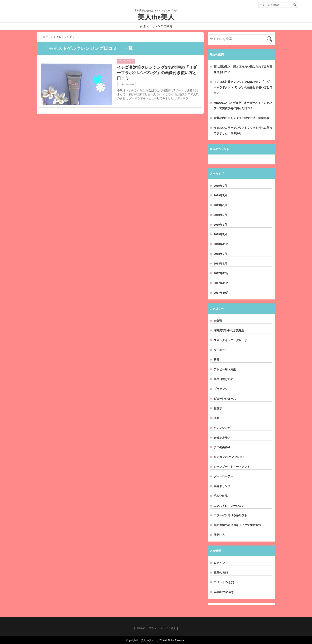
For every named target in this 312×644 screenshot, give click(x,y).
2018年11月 (221, 244)
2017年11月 (221, 283)
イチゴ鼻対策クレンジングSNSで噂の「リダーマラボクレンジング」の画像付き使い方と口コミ (157, 73)
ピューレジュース (225, 399)
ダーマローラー (223, 476)
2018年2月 (220, 264)
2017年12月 (221, 273)
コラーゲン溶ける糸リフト (230, 515)
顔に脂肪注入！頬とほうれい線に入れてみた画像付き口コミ (243, 69)
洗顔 (216, 418)
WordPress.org (224, 592)
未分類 (218, 321)
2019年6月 (220, 205)
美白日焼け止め (223, 379)
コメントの (224, 582)
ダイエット (221, 350)
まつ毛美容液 (222, 447)
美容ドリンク (222, 486)
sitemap (141, 628)
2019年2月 (220, 225)
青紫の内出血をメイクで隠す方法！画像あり (242, 118)
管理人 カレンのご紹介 (156, 26)
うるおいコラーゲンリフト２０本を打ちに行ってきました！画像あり (243, 130)
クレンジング (126, 61)
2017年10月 (221, 293)
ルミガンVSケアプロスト (230, 457)
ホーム (48, 37)
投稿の (221, 573)
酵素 (216, 360)
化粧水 (218, 408)
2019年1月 (220, 234)
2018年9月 (220, 254)
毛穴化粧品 (221, 496)
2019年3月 (220, 215)
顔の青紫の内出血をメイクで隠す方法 (237, 525)
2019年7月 (220, 195)
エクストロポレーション (229, 506)
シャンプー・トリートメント (232, 467)
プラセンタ (221, 389)
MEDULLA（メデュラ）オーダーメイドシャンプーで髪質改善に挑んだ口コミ (243, 105)
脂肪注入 (219, 535)
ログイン (219, 563)
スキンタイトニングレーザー (232, 340)
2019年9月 (220, 186)
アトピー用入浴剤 (225, 369)
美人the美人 (160, 17)
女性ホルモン (222, 437)
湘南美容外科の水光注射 (229, 330)
